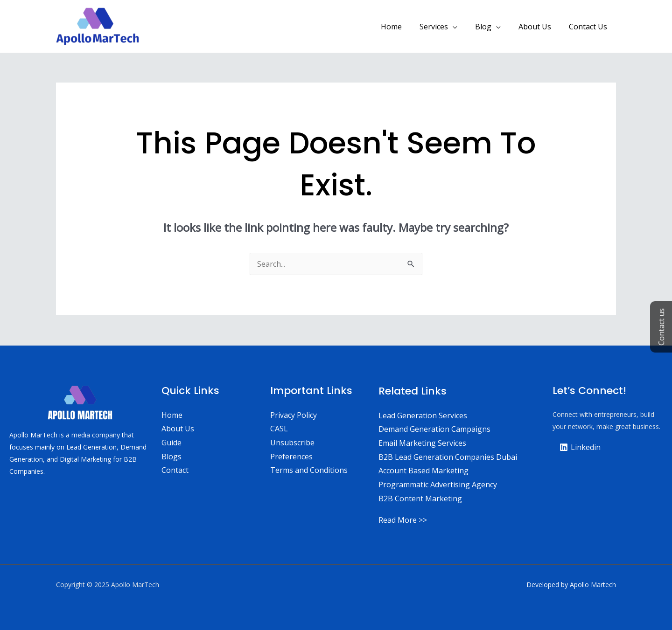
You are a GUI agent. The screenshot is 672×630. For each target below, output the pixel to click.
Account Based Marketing (423, 471)
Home (404, 27)
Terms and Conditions (309, 470)
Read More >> (403, 520)
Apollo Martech (593, 585)
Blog (490, 27)
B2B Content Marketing (420, 498)
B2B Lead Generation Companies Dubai (448, 457)
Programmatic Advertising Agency (438, 485)
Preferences (291, 457)
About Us (539, 27)
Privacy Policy (294, 415)
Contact (175, 470)
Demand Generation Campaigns (434, 429)
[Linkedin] (580, 447)
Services (444, 27)
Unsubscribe (292, 443)
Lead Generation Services (423, 415)
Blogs (171, 457)
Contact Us (589, 27)
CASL (279, 429)
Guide (171, 443)
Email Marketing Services (422, 443)
